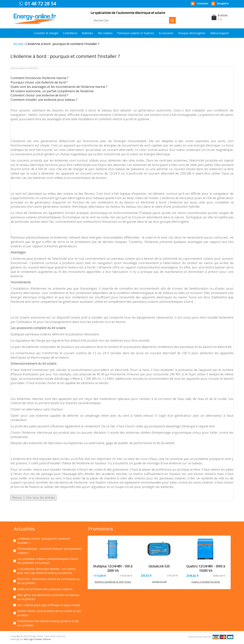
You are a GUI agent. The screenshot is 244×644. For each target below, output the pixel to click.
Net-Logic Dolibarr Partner (38, 639)
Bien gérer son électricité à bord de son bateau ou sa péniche (48, 597)
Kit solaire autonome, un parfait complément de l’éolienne (52, 91)
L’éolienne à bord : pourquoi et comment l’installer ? (44, 540)
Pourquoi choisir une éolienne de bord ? (39, 82)
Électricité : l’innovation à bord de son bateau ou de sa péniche (48, 581)
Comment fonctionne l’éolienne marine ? (40, 78)
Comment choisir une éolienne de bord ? (39, 95)
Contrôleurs (70, 33)
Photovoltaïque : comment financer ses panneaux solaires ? (50, 551)
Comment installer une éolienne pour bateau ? (44, 100)
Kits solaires (105, 33)
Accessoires (166, 33)
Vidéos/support (219, 33)
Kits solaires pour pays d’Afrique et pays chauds (49, 605)
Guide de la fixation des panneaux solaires (45, 589)
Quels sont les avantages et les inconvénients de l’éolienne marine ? (59, 87)
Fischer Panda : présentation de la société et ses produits (49, 613)
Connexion (202, 4)
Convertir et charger (46, 33)
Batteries (88, 33)
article (223, 15)
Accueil (18, 44)
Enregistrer (223, 4)
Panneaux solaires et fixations (136, 33)
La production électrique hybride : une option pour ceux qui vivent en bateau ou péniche (46, 571)
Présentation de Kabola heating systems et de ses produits (48, 623)
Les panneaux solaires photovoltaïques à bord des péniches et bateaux (48, 561)
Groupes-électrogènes (192, 33)
